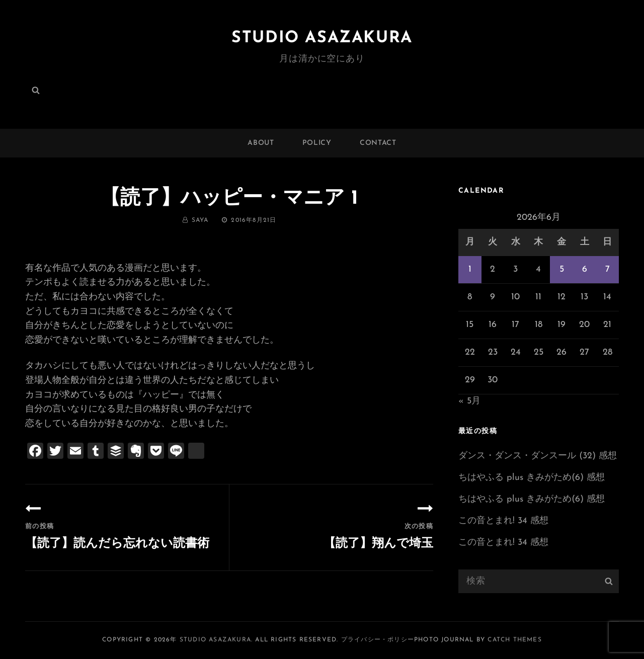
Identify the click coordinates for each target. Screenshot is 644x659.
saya (200, 220)
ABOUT (261, 143)
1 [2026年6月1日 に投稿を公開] (470, 269)
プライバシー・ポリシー (378, 640)
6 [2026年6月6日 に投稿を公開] (585, 269)
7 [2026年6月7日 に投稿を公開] (608, 269)
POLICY (317, 143)
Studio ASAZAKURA (322, 38)
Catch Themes (514, 640)
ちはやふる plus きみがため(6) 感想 (532, 478)
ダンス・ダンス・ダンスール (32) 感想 (538, 456)
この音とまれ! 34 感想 (503, 521)
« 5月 (469, 401)
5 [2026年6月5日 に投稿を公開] (562, 269)
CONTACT (378, 143)
